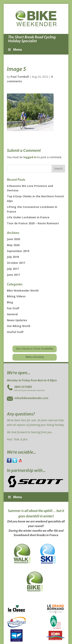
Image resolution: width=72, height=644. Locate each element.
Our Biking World (19, 326)
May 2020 (13, 245)
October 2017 (16, 263)
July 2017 (13, 269)
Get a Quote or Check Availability (35, 349)
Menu (15, 50)
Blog (10, 302)
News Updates (17, 320)
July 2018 (13, 257)
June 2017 (13, 275)
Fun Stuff (13, 308)
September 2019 (18, 251)
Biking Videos (16, 296)
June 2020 (13, 239)
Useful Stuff (15, 332)
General (12, 314)
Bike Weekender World (23, 290)
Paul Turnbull (20, 77)
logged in (30, 157)
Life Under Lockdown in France (28, 217)
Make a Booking (35, 357)
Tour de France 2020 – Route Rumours (33, 223)
